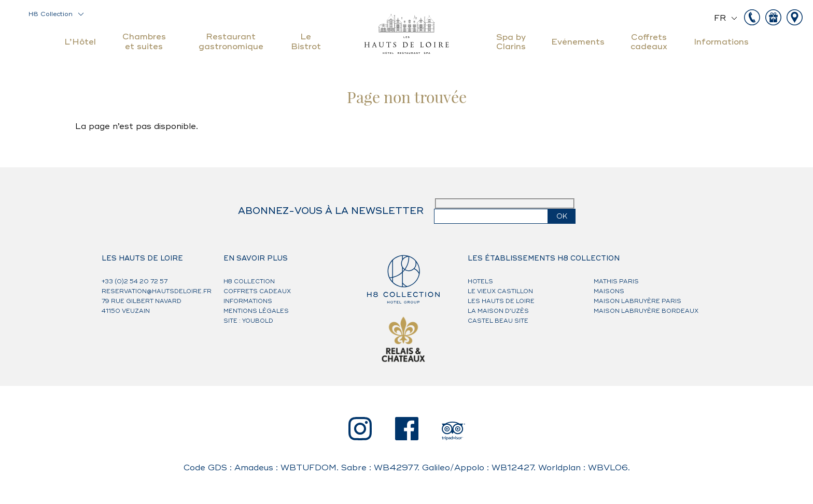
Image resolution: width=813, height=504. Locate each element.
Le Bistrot (306, 41)
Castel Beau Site (498, 321)
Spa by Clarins (511, 42)
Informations (721, 42)
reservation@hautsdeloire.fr (157, 291)
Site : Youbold (248, 321)
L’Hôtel (80, 42)
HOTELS (480, 282)
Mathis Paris (616, 282)
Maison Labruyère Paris (637, 301)
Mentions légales (256, 311)
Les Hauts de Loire (501, 301)
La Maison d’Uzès (498, 311)
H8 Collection (51, 14)
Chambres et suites (144, 41)
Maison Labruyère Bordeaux (646, 311)
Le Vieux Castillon (500, 291)
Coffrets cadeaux (649, 42)
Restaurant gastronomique (231, 41)
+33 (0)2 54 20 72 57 (135, 282)
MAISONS (609, 291)
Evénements (578, 42)
